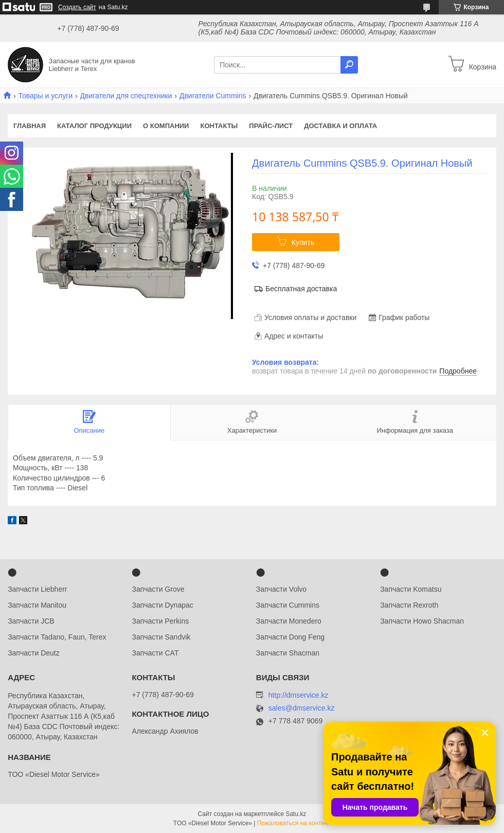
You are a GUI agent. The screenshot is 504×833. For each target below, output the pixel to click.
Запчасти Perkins (160, 621)
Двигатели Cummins (213, 96)
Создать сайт (77, 7)
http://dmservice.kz (299, 695)
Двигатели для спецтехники (126, 96)
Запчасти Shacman (288, 653)
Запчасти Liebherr (37, 589)
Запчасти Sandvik (161, 637)
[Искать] (349, 65)
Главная (30, 126)
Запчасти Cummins (288, 605)
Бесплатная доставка (301, 289)
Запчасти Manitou (37, 605)
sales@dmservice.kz (302, 708)
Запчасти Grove (158, 589)
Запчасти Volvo (281, 589)
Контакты (219, 126)
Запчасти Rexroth (409, 605)
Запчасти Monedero (289, 621)
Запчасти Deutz (34, 653)
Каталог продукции (94, 126)
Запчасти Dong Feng (290, 637)
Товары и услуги (45, 96)
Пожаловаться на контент (294, 823)
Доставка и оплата (340, 126)
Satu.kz (296, 814)
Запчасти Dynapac (162, 605)
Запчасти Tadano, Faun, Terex (57, 637)
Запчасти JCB (31, 621)
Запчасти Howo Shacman (422, 621)
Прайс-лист (271, 126)
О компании (166, 126)
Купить (303, 242)
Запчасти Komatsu (411, 589)
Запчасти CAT (155, 653)
